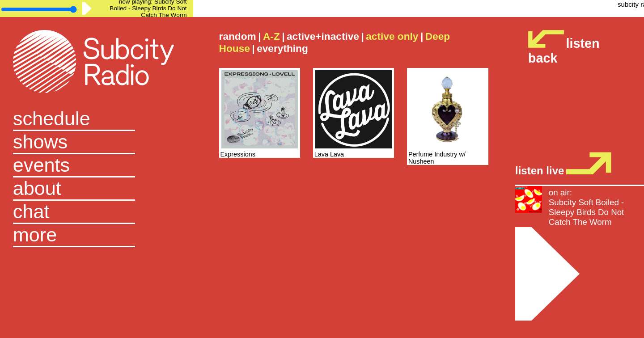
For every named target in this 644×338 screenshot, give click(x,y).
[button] (97, 236)
